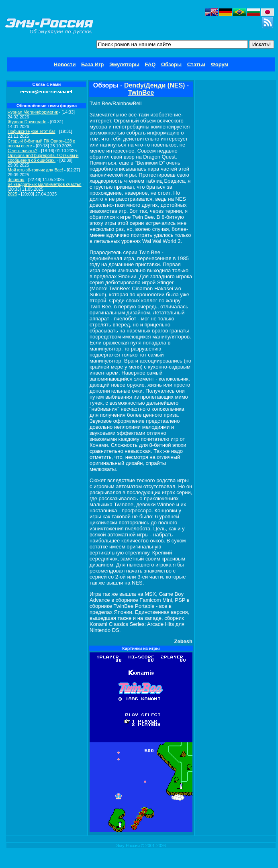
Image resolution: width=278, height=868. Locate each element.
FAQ (150, 64)
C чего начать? (22, 151)
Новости (65, 64)
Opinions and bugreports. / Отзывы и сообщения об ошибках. (43, 158)
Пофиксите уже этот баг (32, 131)
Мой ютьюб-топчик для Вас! (35, 170)
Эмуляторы (124, 64)
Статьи (196, 64)
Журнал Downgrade (27, 122)
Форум (220, 64)
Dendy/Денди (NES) (155, 85)
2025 (12, 194)
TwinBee (141, 93)
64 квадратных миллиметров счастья (45, 184)
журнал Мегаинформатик (33, 112)
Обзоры (171, 64)
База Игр (93, 64)
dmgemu (16, 179)
